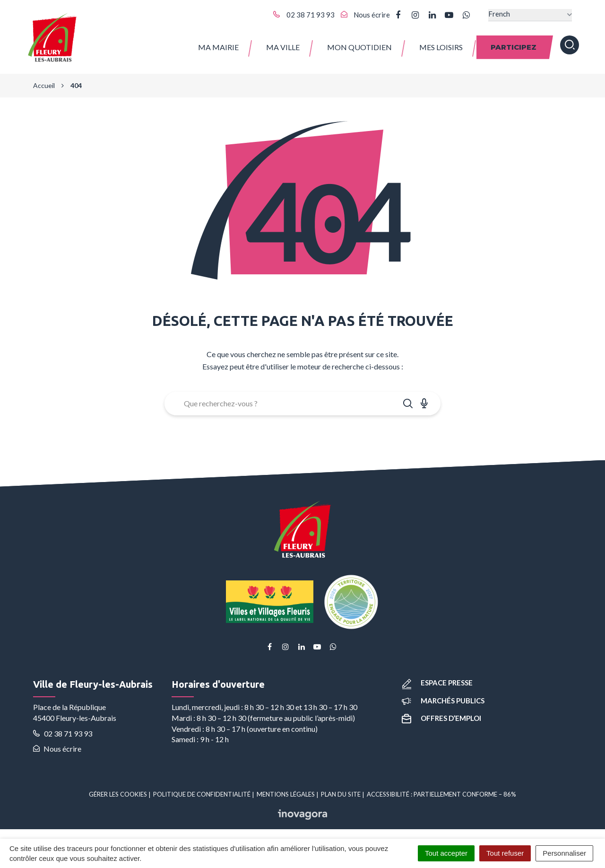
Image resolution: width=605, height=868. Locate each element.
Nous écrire (57, 749)
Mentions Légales (286, 794)
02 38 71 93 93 (63, 733)
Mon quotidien (359, 47)
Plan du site (341, 794)
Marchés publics (443, 701)
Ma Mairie (218, 47)
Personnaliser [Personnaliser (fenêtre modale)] (564, 853)
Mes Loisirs (441, 47)
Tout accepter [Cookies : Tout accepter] (446, 853)
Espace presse (437, 683)
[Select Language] (530, 15)
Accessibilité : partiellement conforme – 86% (441, 794)
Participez (514, 47)
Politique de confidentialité (202, 794)
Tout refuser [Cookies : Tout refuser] (505, 853)
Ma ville (283, 47)
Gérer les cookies (118, 794)
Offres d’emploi (441, 718)
